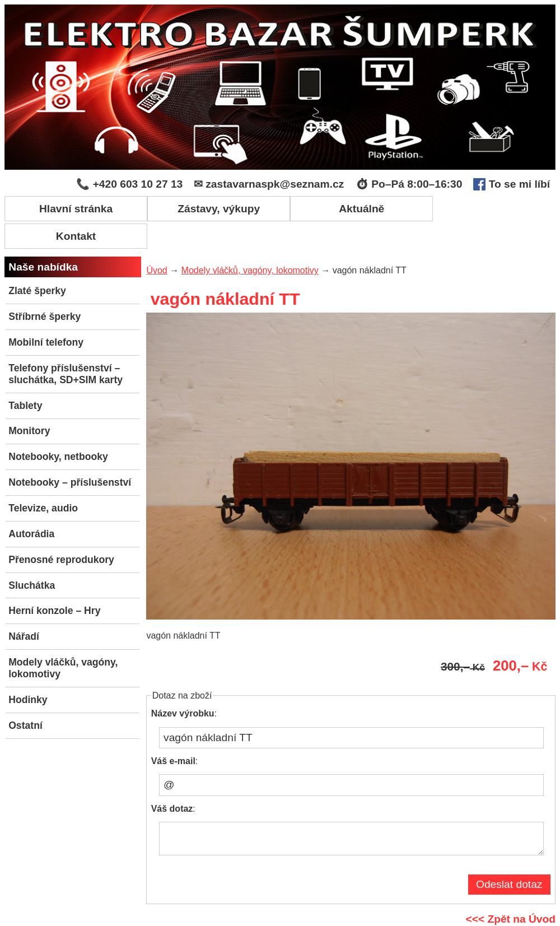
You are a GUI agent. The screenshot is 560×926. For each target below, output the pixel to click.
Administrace (448, 916)
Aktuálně (349, 208)
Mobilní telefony (46, 314)
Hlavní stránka (73, 208)
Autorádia (31, 505)
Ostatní (25, 697)
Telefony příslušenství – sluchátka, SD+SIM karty (66, 345)
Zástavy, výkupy (211, 208)
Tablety (25, 377)
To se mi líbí (512, 184)
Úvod (157, 242)
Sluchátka (32, 557)
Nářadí (24, 608)
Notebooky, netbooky (58, 429)
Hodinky (28, 671)
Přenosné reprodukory (61, 531)
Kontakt (486, 208)
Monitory (29, 403)
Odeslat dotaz (509, 861)
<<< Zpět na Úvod (511, 896)
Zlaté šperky (37, 263)
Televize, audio (43, 480)
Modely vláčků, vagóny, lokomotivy (63, 639)
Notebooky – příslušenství (70, 454)
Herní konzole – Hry (54, 583)
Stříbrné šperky (45, 288)
